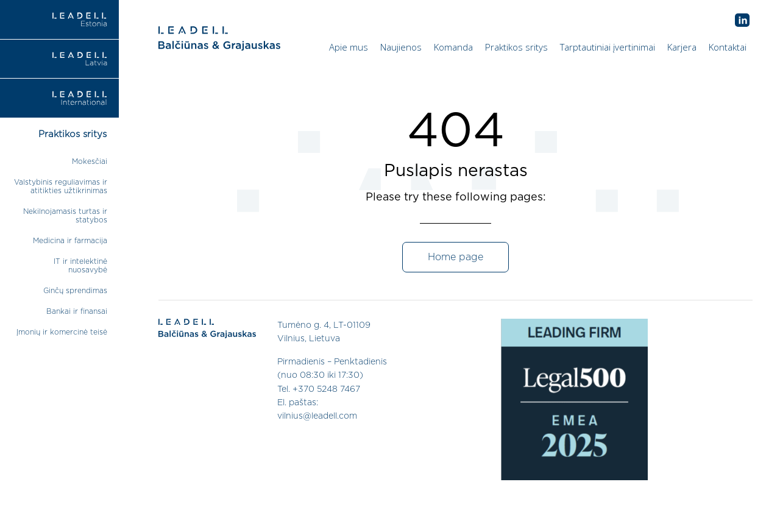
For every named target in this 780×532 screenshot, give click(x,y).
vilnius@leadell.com (317, 416)
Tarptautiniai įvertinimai (608, 47)
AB (742, 21)
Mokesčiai (90, 161)
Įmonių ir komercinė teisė (62, 332)
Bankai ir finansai (77, 311)
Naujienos (401, 47)
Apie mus (349, 47)
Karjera (682, 47)
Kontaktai (728, 47)
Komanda (453, 47)
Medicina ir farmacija (70, 241)
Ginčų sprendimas (75, 291)
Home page (456, 257)
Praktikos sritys (516, 47)
